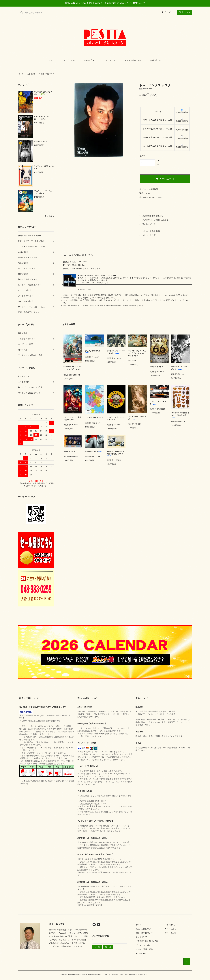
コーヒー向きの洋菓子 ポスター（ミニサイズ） (180, 415)
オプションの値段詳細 (149, 189)
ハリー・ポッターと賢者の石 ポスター (72, 419)
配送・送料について (144, 933)
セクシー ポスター (41, 141)
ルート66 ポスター (156, 367)
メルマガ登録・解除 (133, 60)
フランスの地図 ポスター (94, 418)
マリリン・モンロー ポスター (137, 418)
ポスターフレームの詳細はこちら (95, 283)
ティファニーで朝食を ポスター (44, 167)
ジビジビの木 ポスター (93, 352)
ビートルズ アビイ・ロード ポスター (116, 352)
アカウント (169, 12)
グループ (89, 60)
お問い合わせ (156, 60)
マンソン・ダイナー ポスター (159, 403)
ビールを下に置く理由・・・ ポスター (41, 118)
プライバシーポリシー (145, 945)
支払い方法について (144, 929)
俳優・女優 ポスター (48, 74)
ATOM (144, 953)
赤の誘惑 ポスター (94, 452)
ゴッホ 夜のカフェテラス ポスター (43, 93)
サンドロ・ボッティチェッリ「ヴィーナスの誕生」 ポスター (137, 353)
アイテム (184, 12)
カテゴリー (69, 60)
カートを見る (170, 929)
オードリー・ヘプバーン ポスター (180, 368)
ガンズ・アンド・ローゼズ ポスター (115, 419)
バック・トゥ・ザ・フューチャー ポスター (44, 192)
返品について (145, 193)
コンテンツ (110, 60)
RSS (138, 953)
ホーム (52, 60)
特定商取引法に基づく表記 (151, 197)
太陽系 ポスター (69, 452)
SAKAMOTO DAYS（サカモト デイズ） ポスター (73, 369)
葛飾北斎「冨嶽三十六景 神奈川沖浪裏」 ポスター (116, 453)
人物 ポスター (32, 74)
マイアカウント (171, 925)
